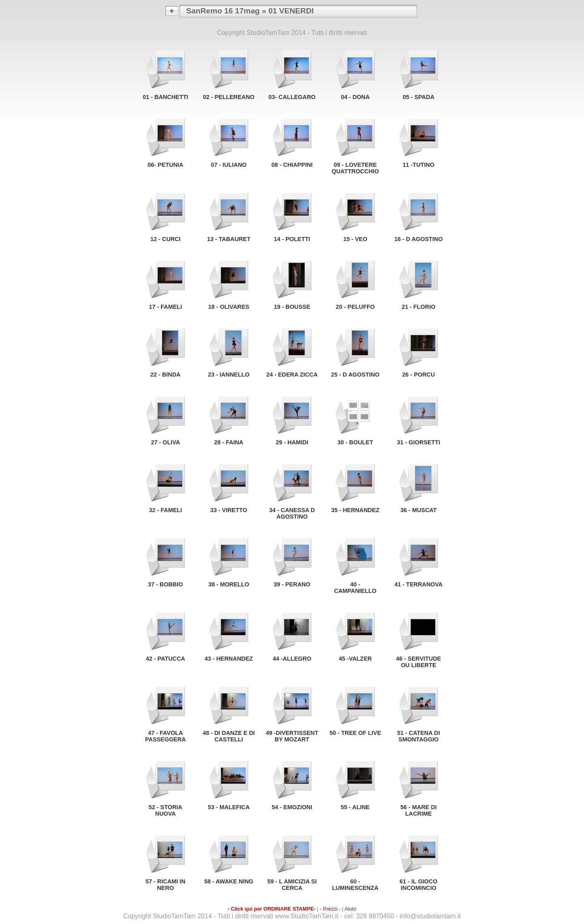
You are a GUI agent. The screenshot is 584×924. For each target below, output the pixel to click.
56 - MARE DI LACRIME (419, 810)
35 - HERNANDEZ (355, 510)
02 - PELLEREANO (229, 97)
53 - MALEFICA (229, 807)
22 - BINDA (165, 375)
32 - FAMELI (165, 510)
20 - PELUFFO (355, 307)
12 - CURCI (165, 239)
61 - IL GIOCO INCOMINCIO (418, 885)
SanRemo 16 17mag (223, 11)
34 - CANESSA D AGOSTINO (292, 513)
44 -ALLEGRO (292, 659)
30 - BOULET (355, 442)
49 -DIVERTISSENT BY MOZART (292, 736)
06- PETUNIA (165, 165)
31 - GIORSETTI (419, 442)
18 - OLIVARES (229, 307)
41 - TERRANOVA (419, 584)
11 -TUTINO (419, 165)
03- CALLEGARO (292, 97)
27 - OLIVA (165, 442)
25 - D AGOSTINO (355, 375)
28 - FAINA (229, 442)
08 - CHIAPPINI (292, 165)
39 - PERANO (292, 584)
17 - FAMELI (165, 307)
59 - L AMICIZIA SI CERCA (292, 885)
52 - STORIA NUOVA (166, 810)
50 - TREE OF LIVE (355, 733)
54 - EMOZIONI (292, 807)
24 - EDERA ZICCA (292, 375)
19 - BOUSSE (292, 307)
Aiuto (350, 909)
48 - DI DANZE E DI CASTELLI (229, 736)
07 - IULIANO (229, 165)
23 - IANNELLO (229, 375)
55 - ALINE (355, 807)
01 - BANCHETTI (165, 97)
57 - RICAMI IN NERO (165, 885)
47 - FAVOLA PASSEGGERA (166, 736)
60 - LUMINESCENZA (355, 885)
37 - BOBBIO (165, 584)
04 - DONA (355, 97)
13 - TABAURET (229, 239)
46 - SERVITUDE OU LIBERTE (419, 662)
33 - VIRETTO (229, 510)
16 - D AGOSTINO (418, 239)
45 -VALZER (355, 659)
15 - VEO (355, 239)
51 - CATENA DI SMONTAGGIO (419, 736)
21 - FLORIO (418, 307)
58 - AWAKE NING (229, 881)
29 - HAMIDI (292, 442)
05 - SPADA (419, 97)
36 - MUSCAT (418, 510)
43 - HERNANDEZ (229, 659)
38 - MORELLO (229, 584)
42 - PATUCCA (165, 659)
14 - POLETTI (292, 239)
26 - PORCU (419, 375)
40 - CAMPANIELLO (355, 588)
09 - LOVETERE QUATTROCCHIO (355, 168)
